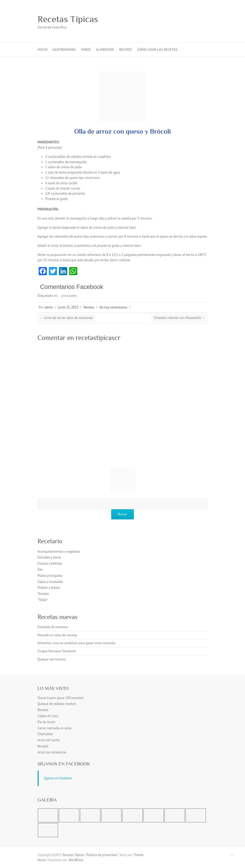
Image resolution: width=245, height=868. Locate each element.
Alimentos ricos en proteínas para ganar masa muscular (77, 643)
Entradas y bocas (49, 557)
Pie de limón (47, 722)
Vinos (86, 50)
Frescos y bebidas (50, 563)
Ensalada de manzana (53, 627)
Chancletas (45, 734)
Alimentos (105, 50)
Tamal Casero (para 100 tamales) (61, 698)
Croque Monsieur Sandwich (57, 651)
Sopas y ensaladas (50, 582)
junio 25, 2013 (68, 307)
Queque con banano (52, 659)
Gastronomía (64, 50)
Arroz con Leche (49, 740)
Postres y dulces (49, 588)
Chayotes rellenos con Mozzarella (180, 318)
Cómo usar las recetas (157, 50)
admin (49, 307)
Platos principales (50, 576)
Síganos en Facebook (64, 764)
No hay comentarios (113, 307)
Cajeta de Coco (48, 716)
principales (69, 296)
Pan (40, 570)
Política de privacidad (102, 855)
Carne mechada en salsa (55, 728)
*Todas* (43, 600)
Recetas (89, 307)
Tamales (43, 594)
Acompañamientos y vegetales (59, 552)
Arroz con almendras (52, 752)
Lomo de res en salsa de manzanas (66, 318)
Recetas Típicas (68, 19)
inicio (43, 50)
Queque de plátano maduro (57, 704)
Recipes (126, 50)
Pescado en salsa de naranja (57, 635)
